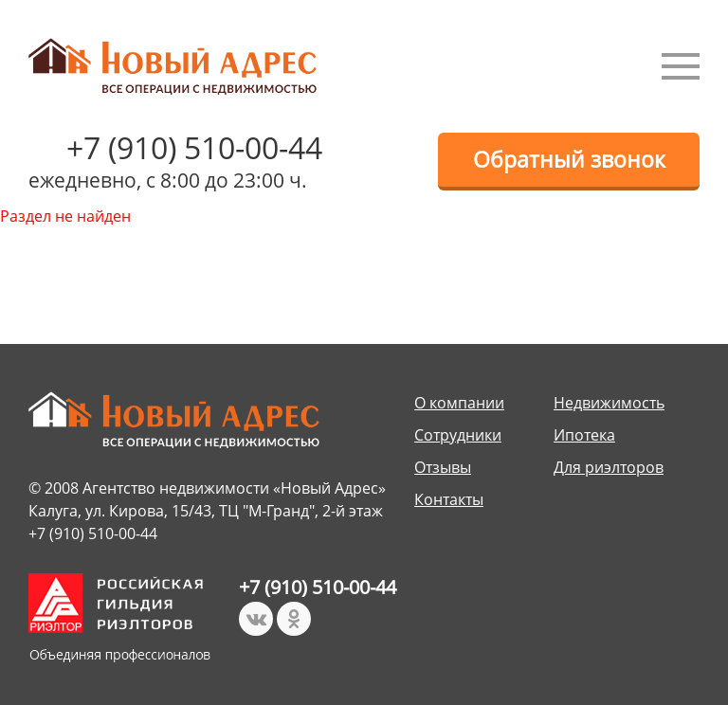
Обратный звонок (569, 159)
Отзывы (443, 467)
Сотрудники (458, 435)
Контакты (449, 499)
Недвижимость (609, 403)
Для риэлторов (609, 467)
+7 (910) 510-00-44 (194, 147)
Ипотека (584, 435)
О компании (459, 403)
